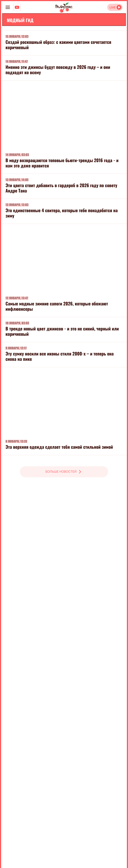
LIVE (112, 7)
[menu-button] (8, 7)
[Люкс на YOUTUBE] (17, 7)
